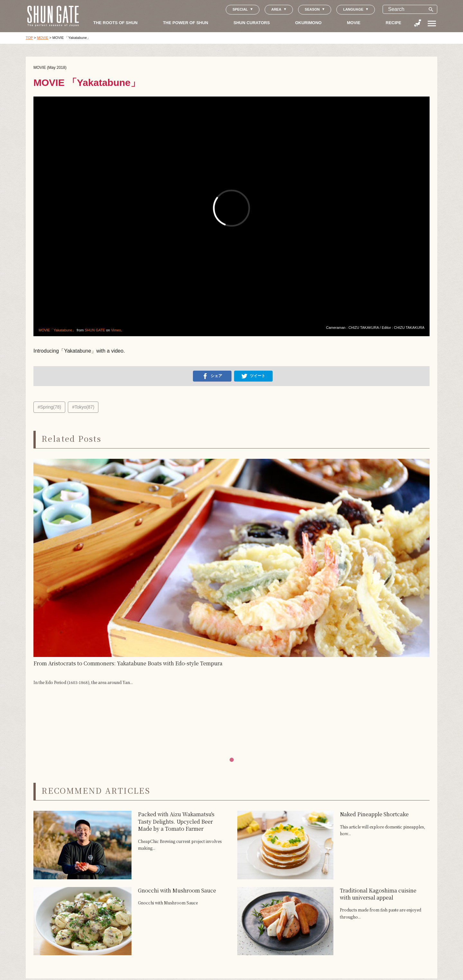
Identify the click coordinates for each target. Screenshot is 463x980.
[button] (232, 760)
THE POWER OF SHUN (186, 23)
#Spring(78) (49, 407)
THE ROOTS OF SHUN (115, 23)
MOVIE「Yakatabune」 (57, 330)
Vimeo (116, 330)
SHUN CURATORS (252, 23)
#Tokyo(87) (83, 407)
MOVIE (354, 23)
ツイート (253, 376)
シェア (212, 376)
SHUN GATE (95, 330)
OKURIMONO (308, 23)
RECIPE (394, 23)
